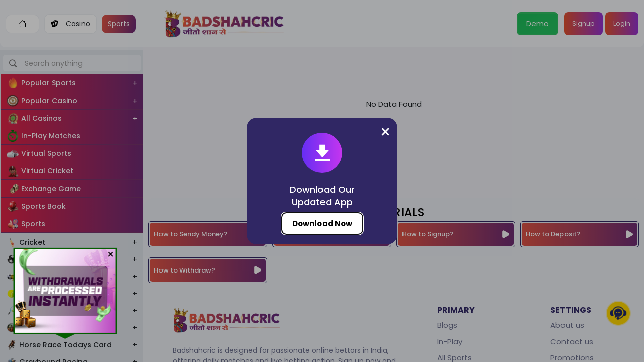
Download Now (322, 223)
